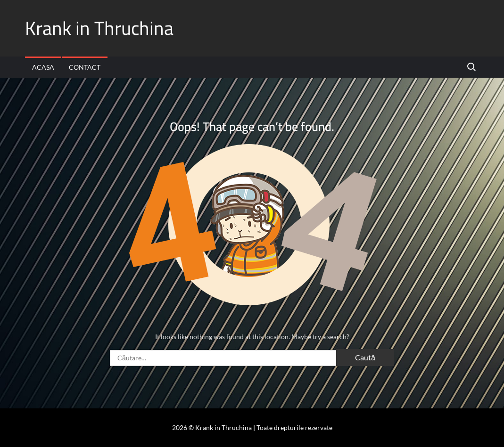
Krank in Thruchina (99, 28)
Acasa (43, 67)
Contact (85, 67)
